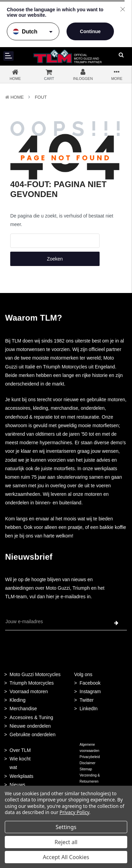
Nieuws (17, 785)
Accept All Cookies (66, 857)
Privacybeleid (90, 757)
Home (17, 97)
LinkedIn (89, 709)
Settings (66, 827)
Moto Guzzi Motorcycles (35, 674)
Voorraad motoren (29, 691)
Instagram (90, 691)
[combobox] (55, 241)
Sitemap (86, 769)
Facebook (90, 683)
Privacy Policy (75, 812)
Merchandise (23, 709)
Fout (41, 97)
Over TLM (20, 750)
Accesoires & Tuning (31, 717)
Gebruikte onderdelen (33, 734)
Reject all (66, 842)
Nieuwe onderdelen (30, 726)
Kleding (18, 700)
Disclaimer (87, 763)
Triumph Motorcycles (32, 683)
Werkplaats (21, 776)
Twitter (86, 700)
